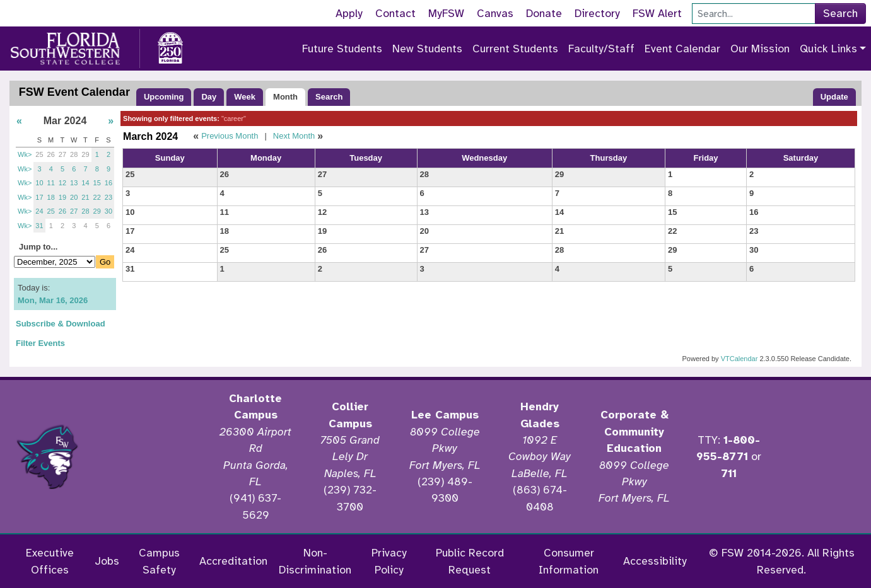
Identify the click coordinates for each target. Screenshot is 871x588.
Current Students (515, 49)
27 (62, 154)
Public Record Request (470, 561)
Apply (349, 13)
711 (729, 473)
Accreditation (233, 561)
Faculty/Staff (601, 49)
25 (39, 154)
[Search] (754, 14)
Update (834, 97)
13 (74, 183)
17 (39, 197)
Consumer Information (569, 561)
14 (85, 183)
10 (39, 183)
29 (85, 154)
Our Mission (760, 49)
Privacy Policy (389, 561)
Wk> (25, 154)
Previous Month (230, 136)
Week (245, 97)
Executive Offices (50, 561)
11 (51, 183)
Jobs (107, 561)
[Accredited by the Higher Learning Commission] (151, 457)
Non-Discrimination (315, 561)
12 (62, 183)
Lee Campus (445, 415)
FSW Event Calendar (74, 92)
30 (108, 211)
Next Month (294, 136)
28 (74, 154)
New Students (427, 49)
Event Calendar (682, 49)
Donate (544, 13)
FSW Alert (657, 13)
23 (108, 197)
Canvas (495, 13)
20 (74, 197)
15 (97, 183)
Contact (395, 13)
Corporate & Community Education (634, 431)
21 (85, 197)
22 (97, 197)
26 (51, 154)
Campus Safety (159, 561)
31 (39, 226)
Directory (597, 13)
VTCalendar (739, 359)
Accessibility (655, 561)
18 (51, 197)
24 (39, 211)
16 (108, 183)
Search (840, 13)
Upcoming (164, 97)
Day (209, 97)
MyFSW (446, 13)
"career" (234, 118)
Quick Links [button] (828, 49)
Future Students (342, 49)
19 (62, 197)
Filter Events (40, 343)
